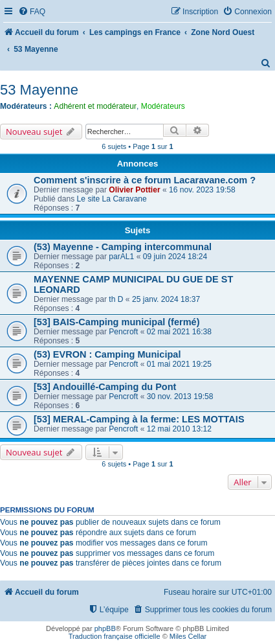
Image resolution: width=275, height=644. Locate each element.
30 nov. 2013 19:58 (180, 397)
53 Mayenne (39, 90)
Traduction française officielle (115, 636)
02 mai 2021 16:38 (179, 332)
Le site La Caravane (112, 199)
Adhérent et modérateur (95, 106)
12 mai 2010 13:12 (179, 429)
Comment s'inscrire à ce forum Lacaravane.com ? (145, 180)
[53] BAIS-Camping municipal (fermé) (116, 322)
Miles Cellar (188, 636)
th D (116, 299)
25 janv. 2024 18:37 (166, 299)
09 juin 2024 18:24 (175, 257)
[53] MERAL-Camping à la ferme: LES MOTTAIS (139, 419)
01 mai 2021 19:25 (179, 364)
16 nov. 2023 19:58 (202, 190)
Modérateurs (163, 106)
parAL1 (121, 257)
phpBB (105, 628)
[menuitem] (32, 12)
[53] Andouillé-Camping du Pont (105, 387)
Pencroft (123, 332)
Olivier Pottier (134, 190)
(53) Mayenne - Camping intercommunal (123, 247)
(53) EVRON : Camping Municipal (107, 354)
